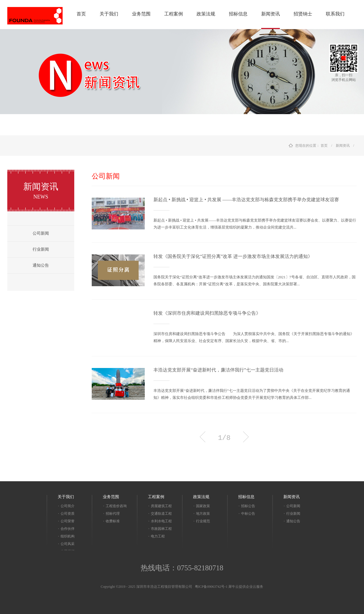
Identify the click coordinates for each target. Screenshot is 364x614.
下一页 (246, 437)
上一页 (203, 437)
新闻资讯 (343, 146)
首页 (81, 14)
